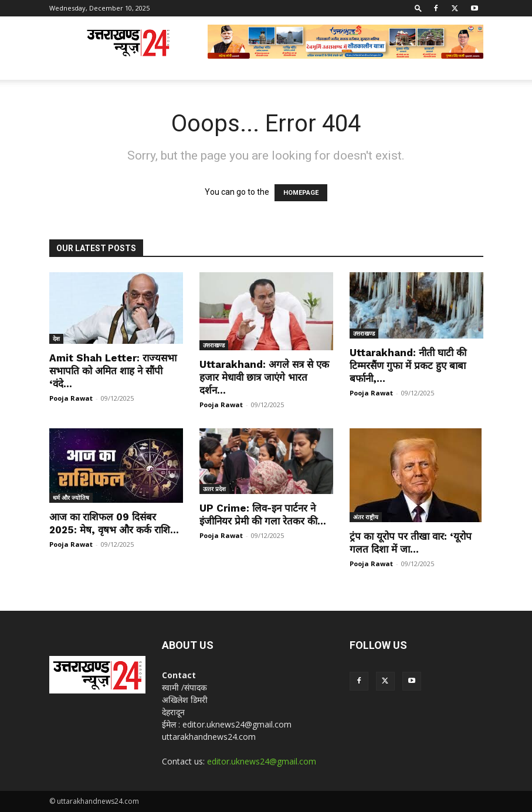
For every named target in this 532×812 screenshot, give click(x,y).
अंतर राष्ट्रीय (366, 517)
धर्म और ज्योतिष (71, 498)
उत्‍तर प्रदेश (214, 489)
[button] (418, 8)
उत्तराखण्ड (214, 345)
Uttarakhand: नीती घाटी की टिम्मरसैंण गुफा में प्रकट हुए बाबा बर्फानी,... (408, 366)
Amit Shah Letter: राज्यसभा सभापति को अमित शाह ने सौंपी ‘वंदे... (113, 371)
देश (56, 339)
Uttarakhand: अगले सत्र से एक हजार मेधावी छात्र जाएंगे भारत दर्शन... (264, 377)
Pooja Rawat (71, 398)
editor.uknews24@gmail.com (262, 761)
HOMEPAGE (301, 193)
